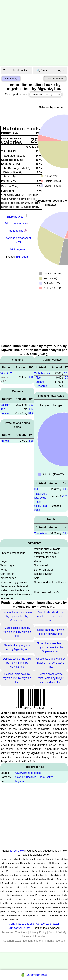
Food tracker (20, 70)
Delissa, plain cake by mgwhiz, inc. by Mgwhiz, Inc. (17, 678)
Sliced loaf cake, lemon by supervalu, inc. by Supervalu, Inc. (51, 647)
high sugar (22, 257)
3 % (31, 377)
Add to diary (11, 79)
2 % (31, 405)
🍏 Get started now (34, 975)
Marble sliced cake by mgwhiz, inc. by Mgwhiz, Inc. (51, 616)
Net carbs (41, 386)
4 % (31, 409)
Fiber (38, 378)
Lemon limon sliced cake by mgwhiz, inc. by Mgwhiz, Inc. (17, 616)
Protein (5, 441)
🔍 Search (43, 70)
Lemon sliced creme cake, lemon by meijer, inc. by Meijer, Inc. (51, 678)
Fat (36, 489)
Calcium (5, 405)
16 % (64, 533)
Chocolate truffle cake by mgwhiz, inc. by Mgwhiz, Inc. (51, 663)
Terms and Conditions (15, 932)
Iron (3, 409)
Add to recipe (15, 231)
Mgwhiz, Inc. (23, 781)
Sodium (5, 413)
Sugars (40, 382)
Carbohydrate (42, 373)
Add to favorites (55, 79)
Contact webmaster (48, 924)
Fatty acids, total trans (40, 506)
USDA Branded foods (28, 773)
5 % (31, 441)
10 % (31, 413)
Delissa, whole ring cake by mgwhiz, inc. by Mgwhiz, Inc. (17, 663)
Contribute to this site (21, 924)
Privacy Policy (38, 932)
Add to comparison (15, 223)
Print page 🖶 (17, 249)
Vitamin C (6, 373)
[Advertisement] (31, 33)
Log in (60, 70)
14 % (64, 496)
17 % (64, 489)
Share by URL (17, 217)
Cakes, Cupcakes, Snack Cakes (34, 777)
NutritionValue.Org (19, 928)
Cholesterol (41, 533)
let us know (17, 851)
